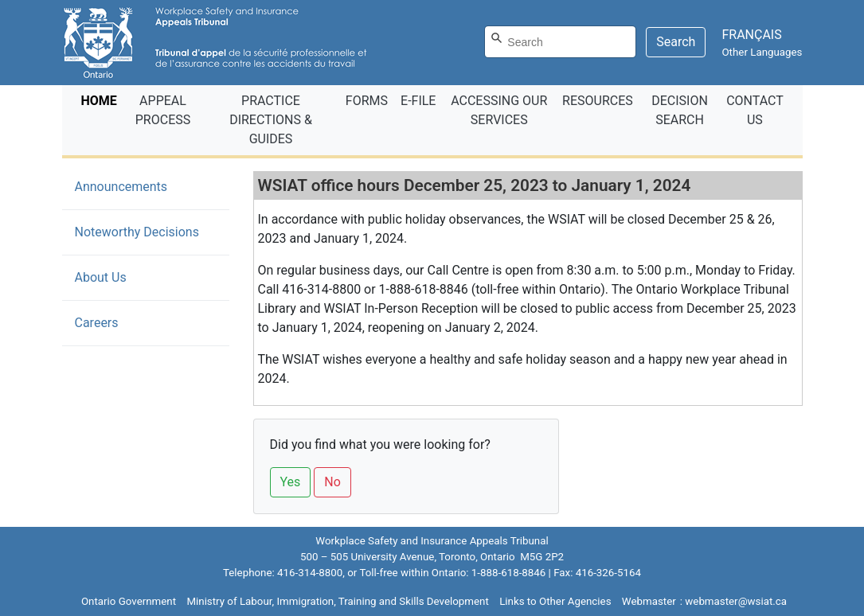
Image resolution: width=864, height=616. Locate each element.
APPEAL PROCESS (163, 110)
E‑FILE (418, 101)
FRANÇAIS (751, 35)
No (332, 482)
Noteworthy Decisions (137, 232)
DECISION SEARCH (680, 110)
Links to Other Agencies (555, 601)
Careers (97, 323)
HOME (102, 99)
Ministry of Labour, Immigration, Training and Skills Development (337, 601)
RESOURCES (598, 101)
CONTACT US (755, 110)
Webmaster (649, 601)
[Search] (560, 42)
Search (676, 42)
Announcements (145, 185)
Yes (291, 482)
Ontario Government (129, 601)
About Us (101, 277)
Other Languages (762, 52)
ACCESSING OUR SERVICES (499, 110)
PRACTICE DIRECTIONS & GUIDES (271, 120)
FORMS (367, 101)
